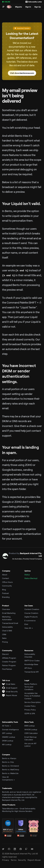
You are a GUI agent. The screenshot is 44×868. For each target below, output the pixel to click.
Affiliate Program (9, 658)
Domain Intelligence (10, 729)
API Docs (28, 668)
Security (22, 860)
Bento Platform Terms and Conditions (31, 687)
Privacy (6, 860)
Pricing (5, 642)
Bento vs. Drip (8, 762)
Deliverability (7, 627)
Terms (14, 860)
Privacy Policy (30, 710)
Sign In (28, 7)
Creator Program (9, 662)
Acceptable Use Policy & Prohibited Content (32, 696)
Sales (4, 638)
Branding (6, 597)
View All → (29, 628)
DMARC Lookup (9, 737)
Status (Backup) (31, 578)
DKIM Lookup (8, 741)
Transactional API (32, 672)
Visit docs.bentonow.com (22, 73)
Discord (5, 654)
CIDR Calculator (31, 733)
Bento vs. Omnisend (10, 766)
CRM (4, 634)
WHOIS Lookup (31, 729)
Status (27, 575)
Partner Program (9, 665)
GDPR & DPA (30, 713)
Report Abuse (11, 695)
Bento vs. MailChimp (11, 769)
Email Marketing (9, 613)
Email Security (12, 691)
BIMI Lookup (30, 726)
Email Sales (11, 684)
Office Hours (7, 582)
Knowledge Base (31, 664)
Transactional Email (10, 623)
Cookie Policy (30, 706)
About (5, 575)
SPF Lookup (7, 733)
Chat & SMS (7, 631)
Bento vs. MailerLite (10, 773)
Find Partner (7, 669)
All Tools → (6, 726)
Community (7, 586)
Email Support (12, 688)
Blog (4, 589)
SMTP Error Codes (32, 660)
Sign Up (38, 7)
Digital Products (31, 617)
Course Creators (31, 613)
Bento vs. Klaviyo (9, 758)
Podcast (5, 593)
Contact (6, 578)
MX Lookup (7, 744)
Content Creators (32, 609)
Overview (6, 609)
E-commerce (30, 620)
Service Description (33, 702)
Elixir (26, 624)
